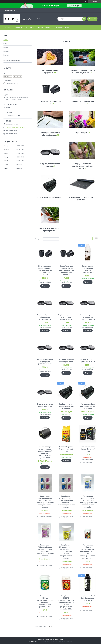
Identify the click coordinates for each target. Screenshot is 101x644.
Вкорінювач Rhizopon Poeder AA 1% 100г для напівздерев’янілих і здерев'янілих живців (45, 501)
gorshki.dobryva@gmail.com (15, 127)
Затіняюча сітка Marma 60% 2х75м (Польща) (88, 406)
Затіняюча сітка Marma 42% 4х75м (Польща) (66, 406)
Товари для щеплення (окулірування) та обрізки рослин (82, 166)
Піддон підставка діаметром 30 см (66, 360)
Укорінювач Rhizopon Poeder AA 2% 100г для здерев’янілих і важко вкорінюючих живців (66, 551)
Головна (8, 28)
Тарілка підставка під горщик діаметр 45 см (66, 317)
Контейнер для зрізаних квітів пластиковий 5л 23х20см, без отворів (45, 270)
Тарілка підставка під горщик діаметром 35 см (88, 317)
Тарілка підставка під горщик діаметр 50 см (45, 317)
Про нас (6, 47)
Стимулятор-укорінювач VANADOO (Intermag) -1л (88, 269)
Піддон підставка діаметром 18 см (88, 360)
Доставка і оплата (44, 28)
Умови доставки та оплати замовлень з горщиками (13, 60)
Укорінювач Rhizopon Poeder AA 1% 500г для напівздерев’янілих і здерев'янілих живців (88, 501)
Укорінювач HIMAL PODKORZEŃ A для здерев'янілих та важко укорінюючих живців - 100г (66, 602)
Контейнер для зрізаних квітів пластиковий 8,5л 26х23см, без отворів (66, 270)
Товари (6, 40)
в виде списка (96, 239)
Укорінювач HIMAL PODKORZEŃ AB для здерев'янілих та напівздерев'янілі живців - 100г (88, 551)
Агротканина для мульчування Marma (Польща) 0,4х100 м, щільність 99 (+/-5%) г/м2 (45, 452)
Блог (5, 44)
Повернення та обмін (61, 28)
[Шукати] (84, 19)
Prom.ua (60, 639)
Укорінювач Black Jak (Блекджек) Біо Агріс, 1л (88, 598)
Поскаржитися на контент (48, 641)
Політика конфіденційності (64, 641)
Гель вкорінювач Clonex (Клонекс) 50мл (88, 449)
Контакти (18, 28)
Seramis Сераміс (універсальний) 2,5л (66, 449)
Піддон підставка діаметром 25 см (45, 405)
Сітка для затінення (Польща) (49, 197)
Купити (46, 286)
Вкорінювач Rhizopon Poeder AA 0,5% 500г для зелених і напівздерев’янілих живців (45, 550)
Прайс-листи (30, 28)
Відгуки (6, 51)
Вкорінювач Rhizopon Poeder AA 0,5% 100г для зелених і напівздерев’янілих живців (67, 501)
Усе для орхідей (81, 133)
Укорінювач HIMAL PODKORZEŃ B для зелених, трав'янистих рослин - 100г (45, 601)
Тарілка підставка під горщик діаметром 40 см (45, 362)
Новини (6, 55)
